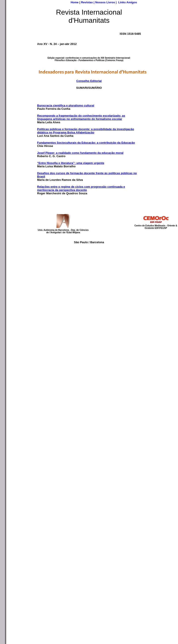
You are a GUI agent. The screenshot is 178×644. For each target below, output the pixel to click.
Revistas (87, 2)
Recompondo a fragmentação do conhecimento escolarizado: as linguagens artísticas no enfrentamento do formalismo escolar (81, 117)
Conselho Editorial (89, 81)
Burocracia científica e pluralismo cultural (66, 105)
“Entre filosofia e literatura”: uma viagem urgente (71, 163)
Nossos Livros (105, 2)
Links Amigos (128, 2)
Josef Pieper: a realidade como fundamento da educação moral (80, 153)
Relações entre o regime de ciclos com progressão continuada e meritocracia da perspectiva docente (81, 188)
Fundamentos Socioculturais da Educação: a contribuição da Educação (86, 143)
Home (75, 2)
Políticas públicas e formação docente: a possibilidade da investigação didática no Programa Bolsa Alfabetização (86, 131)
